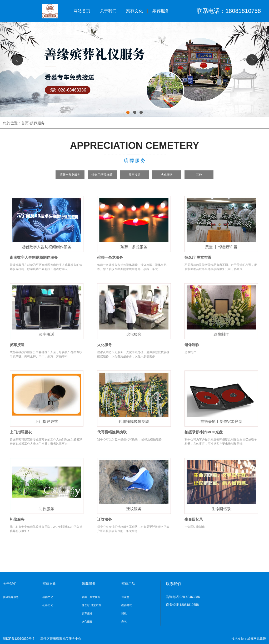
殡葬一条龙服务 (70, 175)
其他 (199, 175)
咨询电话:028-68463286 (183, 597)
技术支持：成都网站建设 (249, 639)
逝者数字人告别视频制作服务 (34, 257)
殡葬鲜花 (127, 605)
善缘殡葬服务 (11, 597)
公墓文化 (48, 605)
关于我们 (108, 11)
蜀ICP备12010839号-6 (19, 639)
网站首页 (82, 11)
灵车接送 (134, 175)
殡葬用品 (82, 33)
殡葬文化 (134, 11)
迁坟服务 (104, 519)
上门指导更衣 (21, 432)
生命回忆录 (194, 519)
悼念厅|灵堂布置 (102, 175)
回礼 (124, 613)
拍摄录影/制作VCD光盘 (204, 432)
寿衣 (124, 622)
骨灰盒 (125, 597)
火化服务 (167, 175)
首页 (25, 123)
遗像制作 (192, 345)
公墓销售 (108, 33)
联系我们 (134, 33)
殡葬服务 (161, 11)
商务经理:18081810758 (182, 605)
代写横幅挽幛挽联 (112, 432)
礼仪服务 (17, 519)
